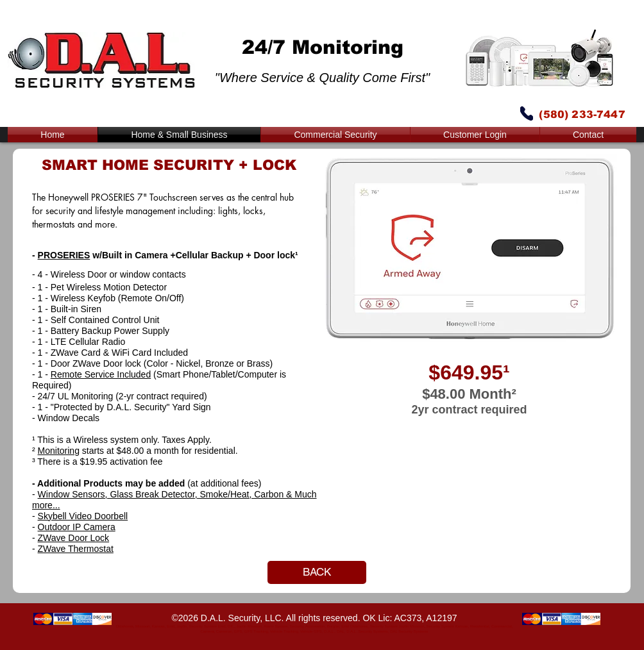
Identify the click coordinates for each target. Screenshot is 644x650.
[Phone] (527, 113)
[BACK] (317, 572)
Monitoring (59, 451)
